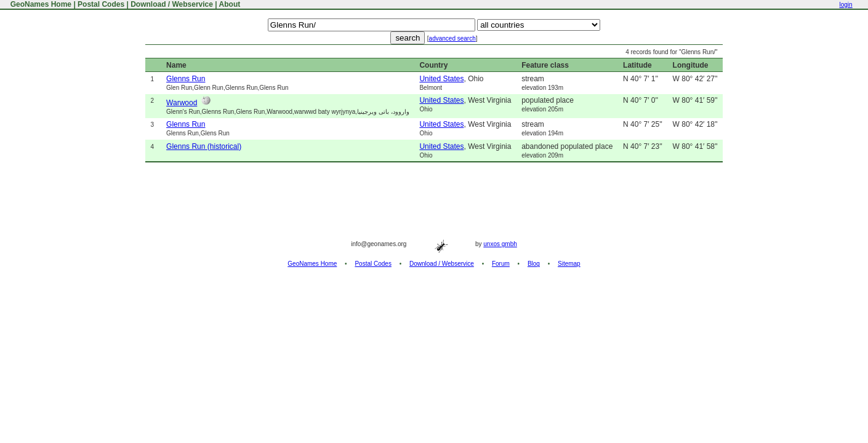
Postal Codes (101, 4)
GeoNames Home (40, 4)
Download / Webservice (172, 4)
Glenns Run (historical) (204, 146)
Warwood (182, 103)
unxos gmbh (500, 244)
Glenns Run (186, 79)
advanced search (452, 38)
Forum (501, 264)
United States (441, 79)
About (230, 4)
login (846, 5)
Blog (534, 264)
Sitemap (569, 264)
